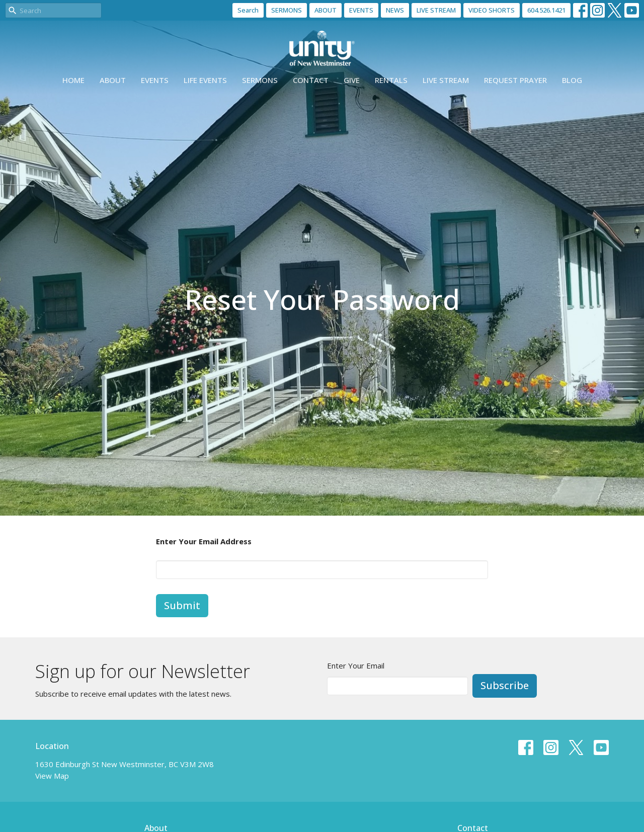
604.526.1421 (546, 10)
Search (248, 10)
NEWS (395, 10)
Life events (205, 80)
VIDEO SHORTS (492, 10)
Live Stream (446, 80)
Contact (311, 80)
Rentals (391, 80)
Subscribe (505, 685)
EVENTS (361, 10)
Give (352, 80)
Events (155, 80)
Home (73, 80)
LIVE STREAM (436, 10)
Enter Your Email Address (204, 541)
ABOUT (326, 10)
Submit (182, 605)
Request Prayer (515, 80)
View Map (52, 776)
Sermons (260, 80)
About (113, 80)
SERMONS (287, 10)
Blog (572, 80)
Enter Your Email (356, 665)
